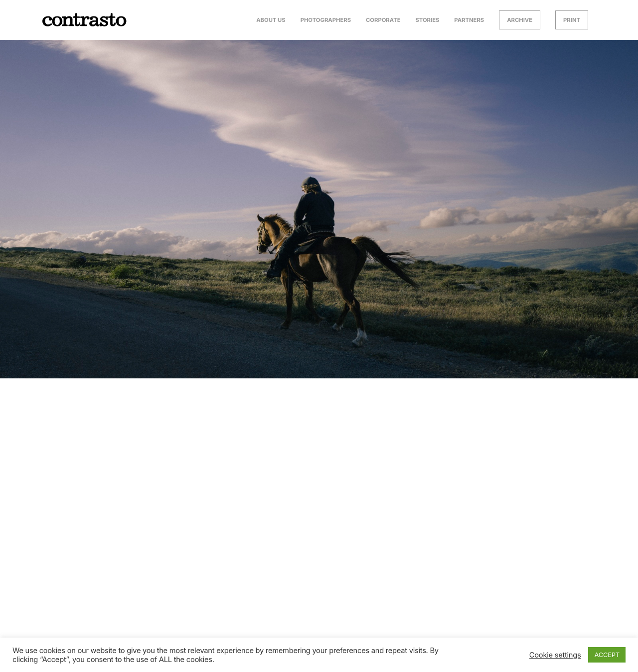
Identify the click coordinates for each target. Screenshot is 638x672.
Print (572, 20)
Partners (469, 20)
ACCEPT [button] (607, 655)
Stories (427, 20)
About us (271, 20)
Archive (520, 20)
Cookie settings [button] (555, 655)
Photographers (326, 20)
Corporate (383, 20)
